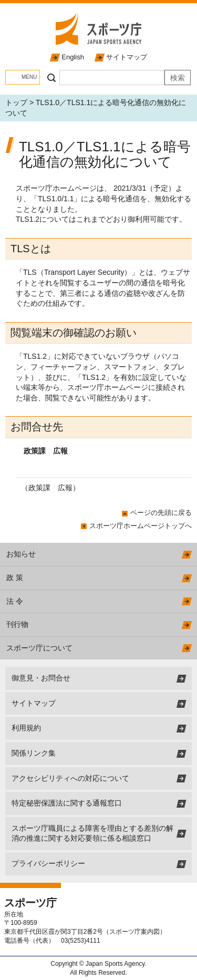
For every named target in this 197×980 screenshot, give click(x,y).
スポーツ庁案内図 (134, 932)
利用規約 (26, 728)
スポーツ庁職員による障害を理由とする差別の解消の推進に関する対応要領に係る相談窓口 (92, 833)
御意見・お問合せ (41, 678)
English (73, 57)
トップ (16, 102)
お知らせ (21, 554)
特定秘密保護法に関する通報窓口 (67, 803)
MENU (29, 77)
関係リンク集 (34, 753)
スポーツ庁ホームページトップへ (141, 526)
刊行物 (17, 624)
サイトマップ (127, 57)
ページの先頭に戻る (161, 513)
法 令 (15, 601)
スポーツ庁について (39, 648)
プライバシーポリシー (48, 863)
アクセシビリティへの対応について (70, 778)
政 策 (15, 577)
